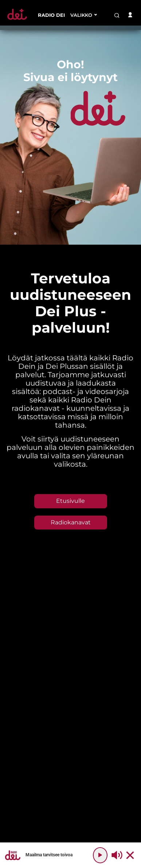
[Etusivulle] (17, 20)
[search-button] (117, 15)
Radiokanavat (71, 522)
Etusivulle (70, 501)
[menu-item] (51, 15)
